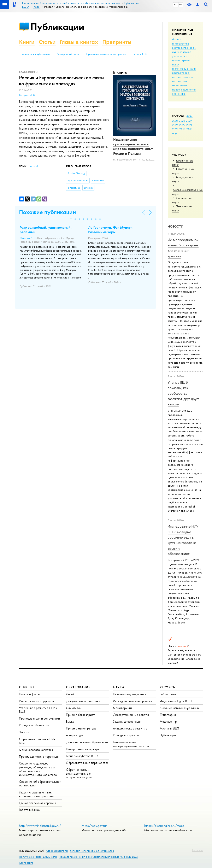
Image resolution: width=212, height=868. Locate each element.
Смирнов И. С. (27, 95)
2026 (175, 121)
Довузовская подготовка (83, 701)
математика (179, 81)
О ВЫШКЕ (27, 687)
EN (181, 5)
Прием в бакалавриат (80, 715)
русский (34, 166)
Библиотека (168, 694)
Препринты (117, 42)
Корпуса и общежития (34, 725)
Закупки (24, 732)
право (176, 89)
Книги (27, 42)
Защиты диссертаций (127, 722)
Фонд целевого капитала (36, 750)
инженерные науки (184, 69)
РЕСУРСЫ (168, 687)
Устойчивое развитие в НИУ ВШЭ (38, 710)
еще (175, 133)
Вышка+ (71, 722)
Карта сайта (26, 863)
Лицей (70, 694)
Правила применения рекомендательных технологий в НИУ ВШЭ (98, 857)
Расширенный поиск (68, 54)
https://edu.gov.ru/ (94, 826)
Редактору (197, 850)
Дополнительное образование (87, 742)
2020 (175, 129)
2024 (189, 121)
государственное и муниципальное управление (184, 52)
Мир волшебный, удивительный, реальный (46, 230)
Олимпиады (74, 708)
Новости (175, 226)
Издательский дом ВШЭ (176, 701)
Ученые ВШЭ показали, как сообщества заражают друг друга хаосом (184, 393)
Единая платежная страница (38, 803)
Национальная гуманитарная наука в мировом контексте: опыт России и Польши (133, 146)
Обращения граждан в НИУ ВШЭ (37, 741)
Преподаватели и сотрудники (39, 718)
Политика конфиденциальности (38, 857)
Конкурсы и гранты (126, 735)
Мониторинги (122, 708)
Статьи (47, 42)
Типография (168, 715)
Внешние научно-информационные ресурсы (131, 744)
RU (176, 5)
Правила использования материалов (106, 54)
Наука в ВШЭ (140, 54)
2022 (182, 125)
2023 (175, 125)
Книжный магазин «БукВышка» (180, 708)
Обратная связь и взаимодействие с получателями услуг (79, 773)
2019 (182, 129)
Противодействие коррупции (39, 756)
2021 (189, 125)
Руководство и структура (36, 701)
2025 (182, 121)
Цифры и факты (30, 694)
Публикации (57, 27)
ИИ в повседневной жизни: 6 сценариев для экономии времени (183, 248)
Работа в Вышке (29, 810)
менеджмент (180, 85)
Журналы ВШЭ (170, 728)
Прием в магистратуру (81, 728)
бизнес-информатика (181, 41)
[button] (71, 219)
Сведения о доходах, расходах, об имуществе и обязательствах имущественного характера (38, 769)
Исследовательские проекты (133, 701)
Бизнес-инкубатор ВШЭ (82, 756)
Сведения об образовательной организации (40, 783)
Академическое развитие (130, 728)
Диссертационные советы (131, 715)
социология (188, 89)
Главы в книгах (79, 42)
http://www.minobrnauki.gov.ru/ (40, 826)
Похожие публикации (48, 212)
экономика (179, 94)
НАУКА (119, 687)
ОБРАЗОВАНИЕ (78, 687)
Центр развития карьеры (83, 749)
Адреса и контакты (57, 851)
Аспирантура (75, 735)
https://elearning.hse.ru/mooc (164, 826)
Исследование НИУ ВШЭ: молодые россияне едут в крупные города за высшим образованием (183, 540)
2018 (190, 129)
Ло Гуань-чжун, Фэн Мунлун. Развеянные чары (111, 230)
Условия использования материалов (92, 851)
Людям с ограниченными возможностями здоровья (36, 794)
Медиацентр (168, 722)
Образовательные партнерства (87, 763)
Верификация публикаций (35, 54)
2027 (190, 116)
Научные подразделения (129, 694)
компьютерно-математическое (183, 75)
